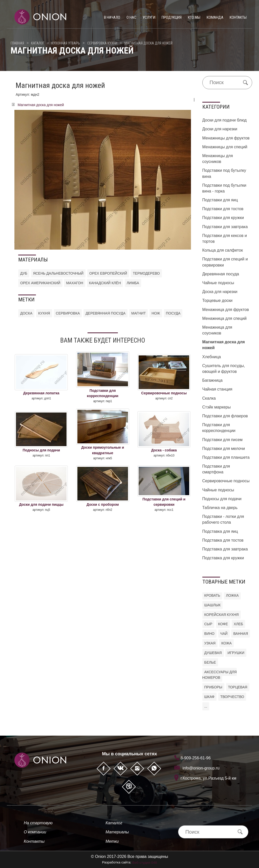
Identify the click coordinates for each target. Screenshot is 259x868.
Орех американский (40, 283)
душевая (213, 653)
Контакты (238, 17)
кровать (212, 595)
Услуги (149, 17)
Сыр (208, 624)
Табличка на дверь (220, 508)
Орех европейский (108, 273)
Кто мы (194, 17)
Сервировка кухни (102, 43)
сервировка (68, 313)
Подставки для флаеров (225, 416)
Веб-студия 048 (145, 863)
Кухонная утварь (66, 43)
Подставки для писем (223, 440)
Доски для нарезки (220, 129)
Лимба (133, 283)
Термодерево (146, 273)
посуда (173, 313)
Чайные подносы (218, 283)
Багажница (212, 380)
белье (210, 662)
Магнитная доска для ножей (148, 43)
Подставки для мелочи (224, 449)
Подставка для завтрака (225, 549)
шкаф (210, 697)
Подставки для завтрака (225, 227)
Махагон (74, 283)
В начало (112, 17)
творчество (232, 697)
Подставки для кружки (223, 218)
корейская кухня (222, 615)
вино (209, 634)
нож (156, 313)
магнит (138, 313)
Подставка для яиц (220, 531)
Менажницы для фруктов (226, 138)
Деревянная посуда (221, 274)
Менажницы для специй (225, 147)
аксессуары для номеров (220, 675)
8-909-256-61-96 (196, 758)
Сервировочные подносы (226, 481)
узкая (210, 643)
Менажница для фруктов (226, 310)
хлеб (238, 624)
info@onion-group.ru (201, 768)
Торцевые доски (218, 300)
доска (26, 313)
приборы (213, 687)
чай (224, 634)
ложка (232, 595)
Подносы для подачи (222, 499)
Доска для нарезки (220, 292)
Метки (112, 841)
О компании (35, 832)
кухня (44, 313)
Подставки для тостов (223, 209)
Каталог (38, 43)
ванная (241, 634)
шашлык (213, 605)
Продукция (172, 17)
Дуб (24, 273)
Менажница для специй (225, 318)
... (206, 706)
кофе (223, 624)
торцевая (238, 687)
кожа (226, 643)
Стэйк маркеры (217, 407)
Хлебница (212, 357)
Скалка (209, 398)
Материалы (117, 832)
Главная (17, 43)
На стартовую (38, 823)
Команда (215, 17)
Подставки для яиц (220, 200)
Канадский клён (105, 283)
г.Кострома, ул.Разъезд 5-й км (209, 778)
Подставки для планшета (226, 457)
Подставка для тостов (223, 540)
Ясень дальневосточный (58, 273)
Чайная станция (217, 389)
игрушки (236, 653)
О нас (131, 17)
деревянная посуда (105, 313)
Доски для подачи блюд (225, 120)
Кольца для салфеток (223, 250)
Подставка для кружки (223, 558)
